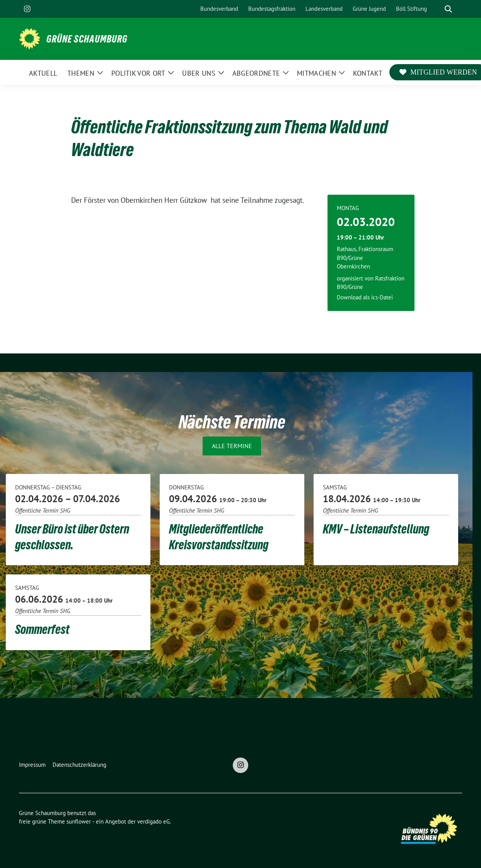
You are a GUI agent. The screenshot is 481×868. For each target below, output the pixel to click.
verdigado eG (154, 821)
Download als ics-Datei (365, 297)
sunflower (79, 821)
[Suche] (437, 9)
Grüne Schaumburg (87, 39)
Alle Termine (232, 446)
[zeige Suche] (448, 9)
